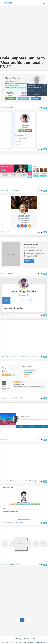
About (43, 642)
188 (40, 440)
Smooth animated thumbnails (11, 564)
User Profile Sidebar (8, 149)
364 (40, 191)
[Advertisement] (23, 29)
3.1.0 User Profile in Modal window (12, 523)
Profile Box (5, 439)
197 (40, 357)
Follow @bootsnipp (22, 639)
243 (40, 274)
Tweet (33, 639)
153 (40, 564)
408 (40, 149)
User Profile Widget (7, 273)
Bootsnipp (8, 3)
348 (40, 232)
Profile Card (5, 232)
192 (40, 398)
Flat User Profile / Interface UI (11, 190)
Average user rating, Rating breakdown (13, 398)
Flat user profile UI (7, 107)
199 (40, 315)
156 (40, 523)
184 (40, 481)
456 (40, 108)
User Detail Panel (7, 315)
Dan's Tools (23, 642)
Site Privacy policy (34, 642)
